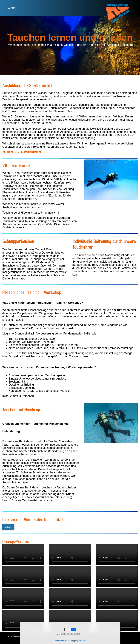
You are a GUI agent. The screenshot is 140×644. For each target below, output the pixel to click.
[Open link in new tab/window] (22, 152)
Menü (13, 8)
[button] (8, 527)
